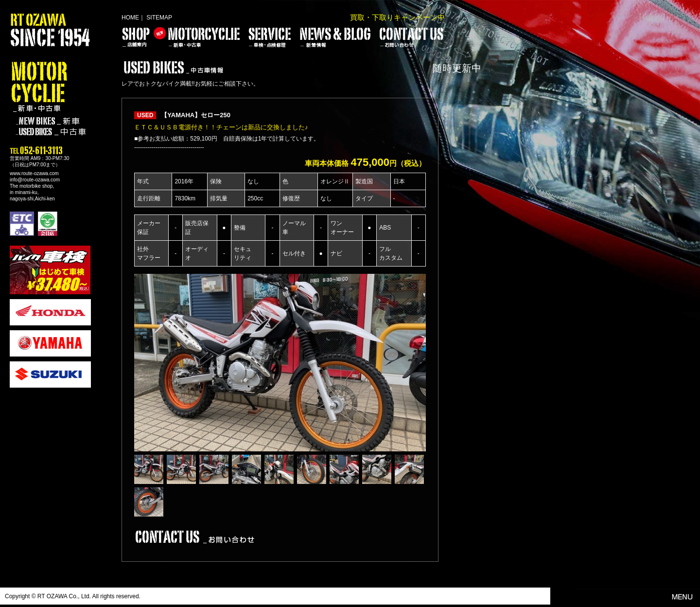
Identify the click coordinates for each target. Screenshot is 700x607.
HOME (130, 18)
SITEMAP (159, 18)
